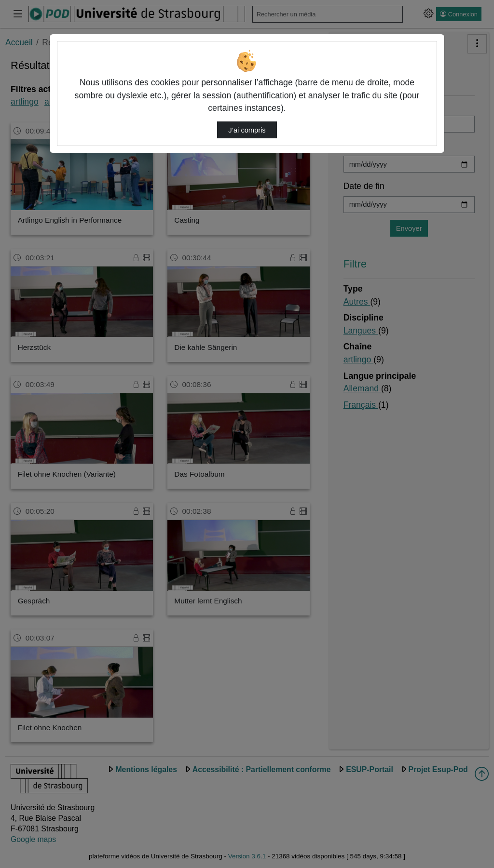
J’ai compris (247, 130)
